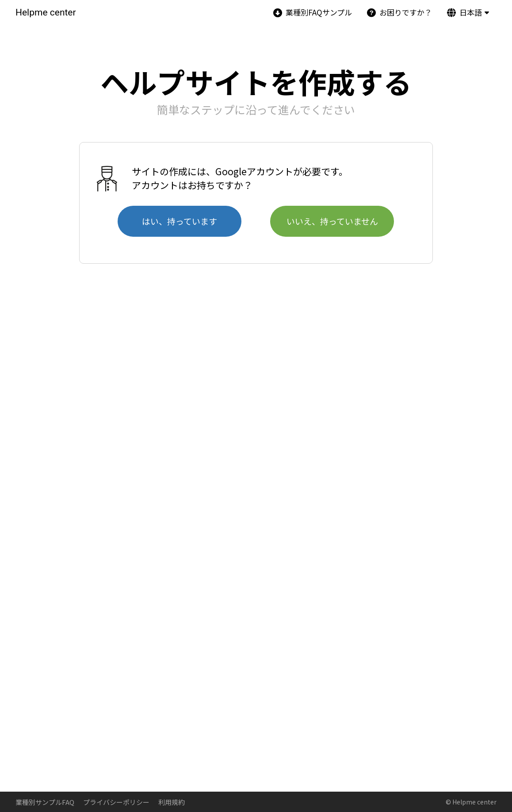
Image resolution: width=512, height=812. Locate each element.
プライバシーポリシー (116, 802)
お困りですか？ (399, 12)
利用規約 (172, 802)
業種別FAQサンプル (313, 12)
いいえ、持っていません (332, 221)
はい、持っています (180, 221)
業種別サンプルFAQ (45, 802)
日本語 (464, 12)
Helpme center (46, 12)
